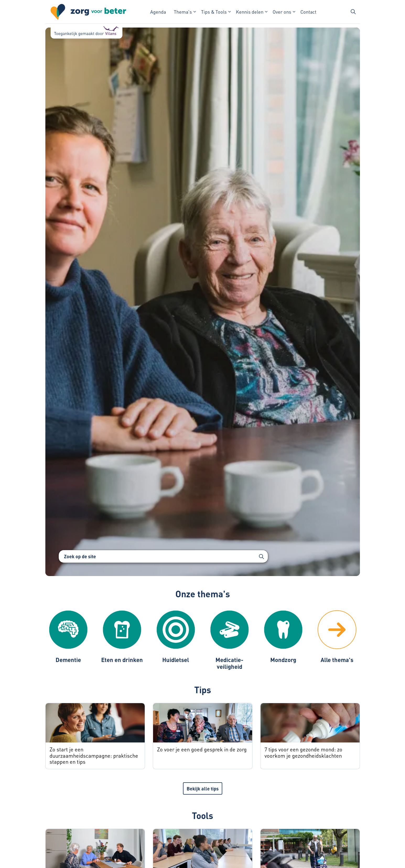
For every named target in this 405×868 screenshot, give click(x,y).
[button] (262, 556)
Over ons (282, 12)
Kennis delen (250, 12)
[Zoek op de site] (163, 556)
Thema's (183, 12)
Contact (308, 12)
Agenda (158, 12)
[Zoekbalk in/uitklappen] (353, 12)
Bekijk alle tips (203, 788)
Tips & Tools (214, 12)
